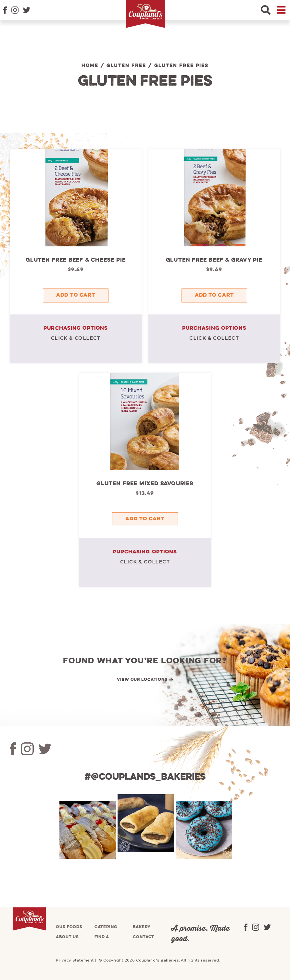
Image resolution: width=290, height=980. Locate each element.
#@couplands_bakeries (145, 777)
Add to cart (76, 295)
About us (67, 937)
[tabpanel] (87, 830)
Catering (106, 927)
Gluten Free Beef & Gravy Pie (214, 260)
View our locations (142, 680)
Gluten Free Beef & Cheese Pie (76, 260)
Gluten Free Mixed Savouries (145, 484)
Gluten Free (126, 66)
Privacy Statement (75, 960)
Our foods (69, 927)
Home (90, 66)
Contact (144, 937)
